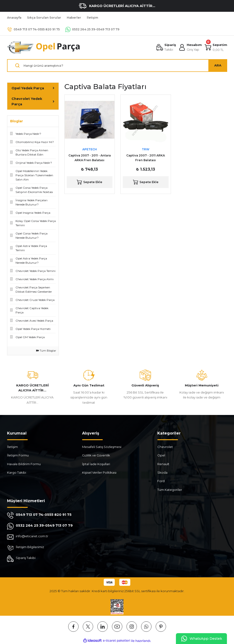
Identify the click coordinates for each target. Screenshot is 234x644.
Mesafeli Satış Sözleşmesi (102, 447)
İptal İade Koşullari (96, 464)
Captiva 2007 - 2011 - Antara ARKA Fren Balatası (90, 158)
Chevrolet (165, 447)
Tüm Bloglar (46, 351)
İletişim (12, 447)
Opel (161, 455)
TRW (146, 149)
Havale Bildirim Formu (24, 464)
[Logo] (44, 47)
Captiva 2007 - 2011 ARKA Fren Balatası (146, 158)
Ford (161, 481)
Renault (163, 464)
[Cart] (216, 47)
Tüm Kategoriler (170, 490)
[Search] (117, 66)
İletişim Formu (18, 455)
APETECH (90, 149)
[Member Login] (190, 47)
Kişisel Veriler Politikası (99, 472)
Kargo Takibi (17, 472)
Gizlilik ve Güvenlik (96, 455)
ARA (218, 65)
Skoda (162, 472)
